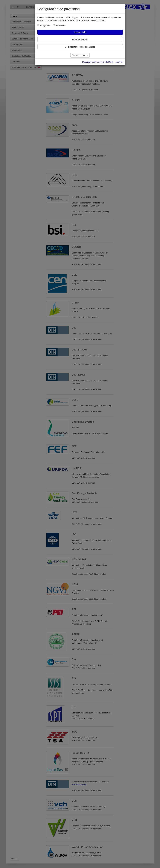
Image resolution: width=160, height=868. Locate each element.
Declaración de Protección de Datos (98, 62)
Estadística (61, 25)
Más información (79, 55)
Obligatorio (45, 25)
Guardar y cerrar (80, 39)
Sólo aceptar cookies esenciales (80, 47)
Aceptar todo (80, 32)
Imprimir (119, 62)
